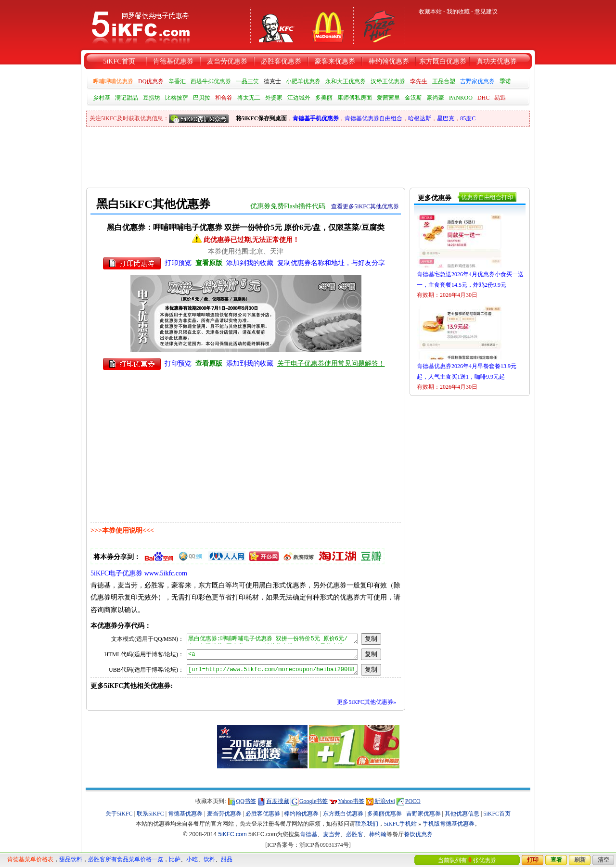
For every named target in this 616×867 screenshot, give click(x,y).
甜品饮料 (71, 859)
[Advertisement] (261, 153)
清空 (603, 860)
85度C (468, 118)
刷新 (580, 860)
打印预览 (178, 263)
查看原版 (209, 263)
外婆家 (274, 98)
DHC (483, 98)
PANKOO (461, 98)
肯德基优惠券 (173, 61)
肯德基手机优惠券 (316, 118)
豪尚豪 (436, 98)
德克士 (272, 81)
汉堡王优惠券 (388, 81)
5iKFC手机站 (401, 824)
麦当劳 (332, 834)
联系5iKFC (150, 814)
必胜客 (355, 834)
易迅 (500, 98)
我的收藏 (458, 12)
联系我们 (367, 824)
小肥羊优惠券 (303, 81)
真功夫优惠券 (497, 61)
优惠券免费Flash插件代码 (288, 206)
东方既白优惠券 (443, 61)
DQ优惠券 (151, 81)
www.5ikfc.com (166, 573)
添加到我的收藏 (250, 263)
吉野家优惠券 (477, 81)
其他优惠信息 (462, 814)
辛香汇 (177, 81)
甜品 (227, 859)
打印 (533, 860)
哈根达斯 (420, 118)
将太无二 (249, 98)
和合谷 (224, 98)
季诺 (505, 81)
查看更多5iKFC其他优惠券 (365, 206)
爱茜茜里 (388, 98)
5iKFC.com (232, 834)
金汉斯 (413, 98)
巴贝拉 (202, 98)
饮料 (209, 859)
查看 (556, 860)
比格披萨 (177, 98)
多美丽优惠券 (385, 814)
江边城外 (299, 98)
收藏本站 (430, 12)
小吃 (192, 859)
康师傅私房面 (355, 98)
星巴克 (446, 118)
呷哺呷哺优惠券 (113, 81)
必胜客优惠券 (281, 61)
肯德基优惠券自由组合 (373, 118)
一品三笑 (247, 81)
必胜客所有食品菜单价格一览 (126, 859)
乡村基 (102, 98)
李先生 (419, 81)
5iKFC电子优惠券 (116, 573)
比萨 (175, 859)
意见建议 (486, 12)
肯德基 (308, 834)
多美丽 (324, 98)
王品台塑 (444, 81)
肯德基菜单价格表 (30, 859)
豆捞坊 (152, 98)
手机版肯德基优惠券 (449, 824)
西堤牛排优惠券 (211, 81)
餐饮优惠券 (418, 834)
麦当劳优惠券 (227, 61)
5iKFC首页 (119, 61)
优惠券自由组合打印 (487, 197)
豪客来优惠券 (335, 61)
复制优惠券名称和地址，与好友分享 (331, 263)
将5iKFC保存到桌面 (262, 118)
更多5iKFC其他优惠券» (366, 702)
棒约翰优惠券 (389, 61)
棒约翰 (378, 834)
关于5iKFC (119, 814)
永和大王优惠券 (346, 81)
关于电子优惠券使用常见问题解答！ (331, 363)
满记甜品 (127, 98)
